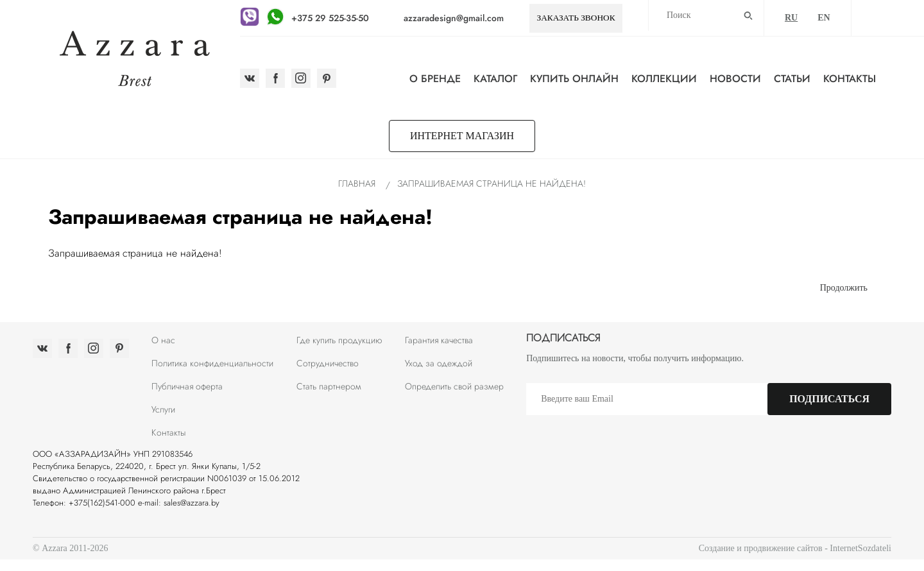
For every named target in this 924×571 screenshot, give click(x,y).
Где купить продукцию (339, 340)
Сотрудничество (328, 363)
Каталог (495, 79)
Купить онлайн (574, 79)
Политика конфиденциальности (212, 363)
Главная (357, 183)
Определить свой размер (454, 386)
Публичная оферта (187, 386)
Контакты (850, 79)
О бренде (435, 79)
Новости (735, 79)
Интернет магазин (462, 136)
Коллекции (664, 79)
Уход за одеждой (439, 363)
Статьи (792, 79)
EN (824, 18)
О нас (163, 340)
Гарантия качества (439, 340)
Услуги (163, 409)
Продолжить (844, 288)
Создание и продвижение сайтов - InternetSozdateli (795, 548)
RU (791, 18)
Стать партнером (329, 386)
